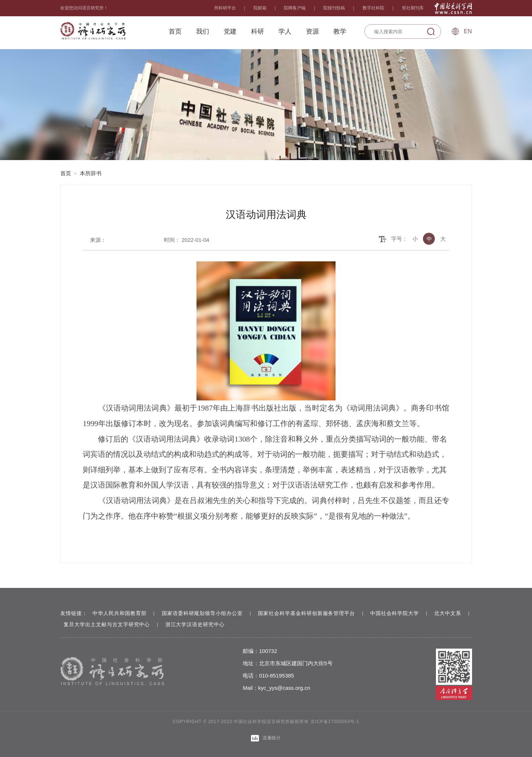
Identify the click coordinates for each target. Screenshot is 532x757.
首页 (66, 173)
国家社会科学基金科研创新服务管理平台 (308, 613)
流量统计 (266, 738)
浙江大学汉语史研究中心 (202, 624)
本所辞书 (91, 173)
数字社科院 (373, 8)
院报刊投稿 (334, 8)
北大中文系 (450, 613)
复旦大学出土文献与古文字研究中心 (113, 624)
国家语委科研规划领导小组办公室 (203, 613)
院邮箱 (260, 8)
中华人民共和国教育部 (120, 613)
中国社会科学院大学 (396, 613)
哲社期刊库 (413, 8)
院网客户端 (295, 8)
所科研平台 (225, 8)
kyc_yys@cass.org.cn (289, 688)
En (468, 31)
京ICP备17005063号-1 (335, 722)
